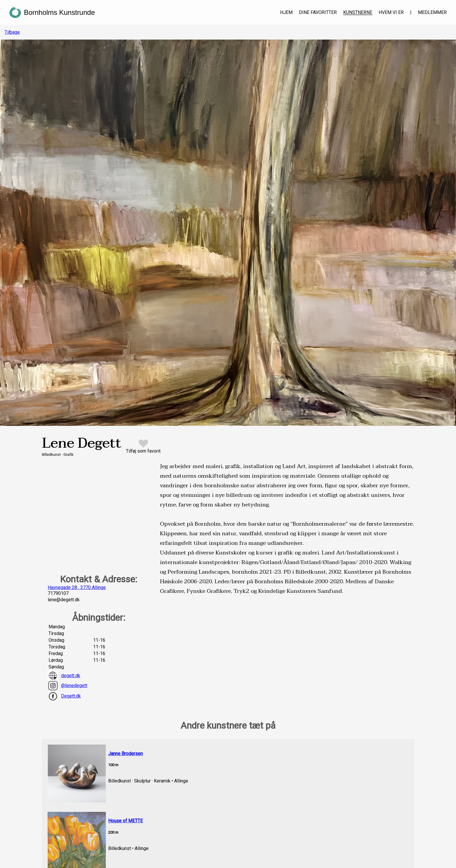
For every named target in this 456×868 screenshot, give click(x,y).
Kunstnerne (358, 12)
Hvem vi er (391, 12)
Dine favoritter (318, 12)
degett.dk (64, 676)
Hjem (286, 12)
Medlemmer (432, 12)
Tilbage (12, 32)
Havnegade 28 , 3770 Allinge (77, 587)
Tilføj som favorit (143, 451)
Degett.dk (64, 696)
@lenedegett (67, 686)
